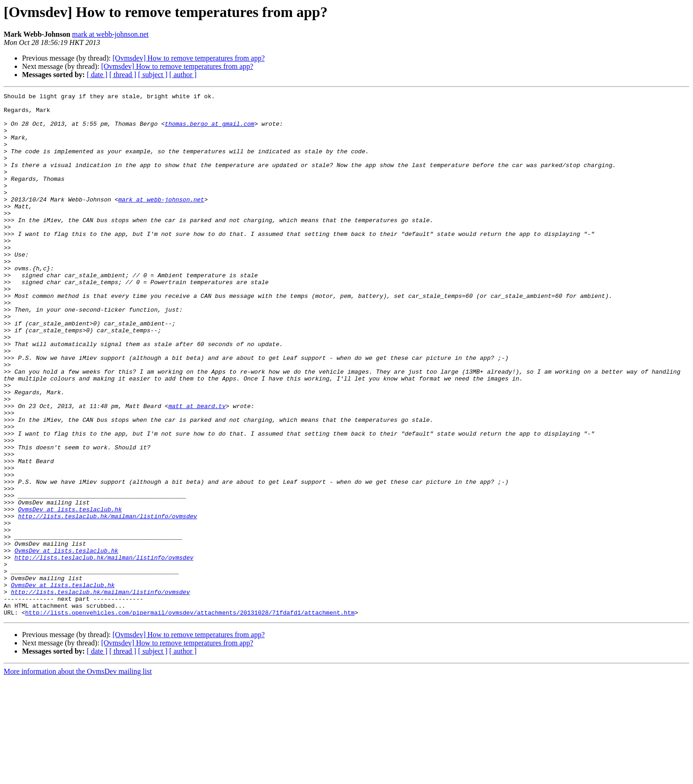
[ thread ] (123, 75)
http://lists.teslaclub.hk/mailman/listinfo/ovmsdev (107, 601)
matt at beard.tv (197, 469)
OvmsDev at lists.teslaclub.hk (70, 593)
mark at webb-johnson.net (110, 34)
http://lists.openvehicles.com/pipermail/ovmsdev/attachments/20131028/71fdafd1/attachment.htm (190, 717)
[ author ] (183, 75)
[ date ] (97, 75)
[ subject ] (153, 75)
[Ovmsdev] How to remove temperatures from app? (188, 58)
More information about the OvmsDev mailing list (78, 776)
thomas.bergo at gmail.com (210, 130)
